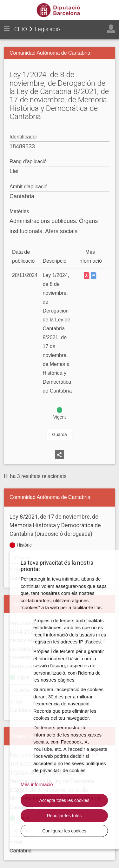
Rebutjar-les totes (64, 816)
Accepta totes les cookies (64, 800)
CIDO (21, 29)
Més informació (37, 784)
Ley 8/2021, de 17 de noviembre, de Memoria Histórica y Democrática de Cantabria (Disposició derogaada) (55, 525)
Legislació (47, 29)
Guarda (60, 434)
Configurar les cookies (64, 831)
